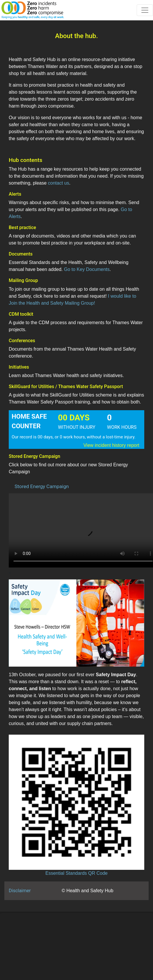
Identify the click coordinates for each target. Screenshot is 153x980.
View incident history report (111, 445)
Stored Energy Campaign (42, 486)
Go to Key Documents (87, 269)
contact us (58, 183)
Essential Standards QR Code (76, 873)
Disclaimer (20, 891)
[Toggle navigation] (145, 10)
